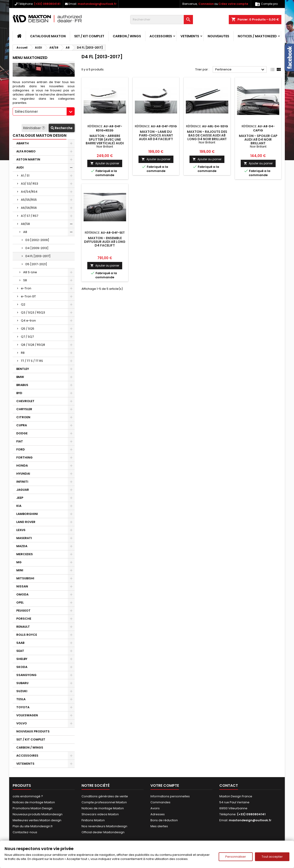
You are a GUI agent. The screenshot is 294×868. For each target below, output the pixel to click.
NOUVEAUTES (218, 36)
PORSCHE (24, 619)
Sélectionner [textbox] (26, 112)
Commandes (160, 802)
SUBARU (22, 683)
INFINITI (22, 482)
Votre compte (165, 785)
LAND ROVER (26, 522)
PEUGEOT (23, 611)
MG (19, 562)
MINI (20, 570)
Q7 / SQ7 (27, 337)
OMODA (22, 594)
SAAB (20, 643)
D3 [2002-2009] (37, 240)
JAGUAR (23, 490)
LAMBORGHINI (27, 514)
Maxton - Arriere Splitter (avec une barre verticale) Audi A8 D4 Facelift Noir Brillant (105, 143)
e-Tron (26, 288)
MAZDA (22, 546)
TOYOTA (23, 707)
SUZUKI (22, 691)
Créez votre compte (233, 4)
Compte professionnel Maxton (104, 802)
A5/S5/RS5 (29, 200)
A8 (25, 232)
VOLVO (22, 723)
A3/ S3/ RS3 (30, 184)
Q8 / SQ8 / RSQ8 (33, 345)
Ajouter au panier (105, 163)
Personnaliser (236, 857)
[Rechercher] (162, 20)
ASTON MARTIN (28, 159)
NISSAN (22, 586)
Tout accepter (272, 857)
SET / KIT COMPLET (89, 36)
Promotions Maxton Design (33, 808)
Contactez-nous (25, 832)
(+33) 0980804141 (47, 4)
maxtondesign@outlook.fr (97, 4)
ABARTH (23, 143)
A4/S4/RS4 (29, 192)
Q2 (23, 304)
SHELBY (22, 659)
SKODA (22, 667)
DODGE (22, 433)
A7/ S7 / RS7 (30, 216)
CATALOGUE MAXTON (48, 36)
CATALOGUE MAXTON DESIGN (40, 135)
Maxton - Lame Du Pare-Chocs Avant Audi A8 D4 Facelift (156, 135)
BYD (19, 393)
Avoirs (155, 808)
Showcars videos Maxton (100, 814)
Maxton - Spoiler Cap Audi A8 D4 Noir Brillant (258, 139)
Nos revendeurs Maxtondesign (104, 826)
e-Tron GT (28, 296)
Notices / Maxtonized (257, 36)
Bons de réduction (164, 820)
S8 (25, 280)
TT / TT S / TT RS (32, 361)
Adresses (158, 814)
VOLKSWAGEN (27, 715)
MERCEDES (25, 554)
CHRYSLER (24, 409)
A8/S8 (25, 224)
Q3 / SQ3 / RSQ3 (33, 312)
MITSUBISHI (25, 578)
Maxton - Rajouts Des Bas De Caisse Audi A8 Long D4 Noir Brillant (207, 135)
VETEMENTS (190, 36)
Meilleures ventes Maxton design (37, 820)
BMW (20, 377)
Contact (229, 785)
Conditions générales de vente (105, 796)
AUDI (20, 167)
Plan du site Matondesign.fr (33, 826)
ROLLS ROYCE (27, 635)
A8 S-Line (30, 272)
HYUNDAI (23, 474)
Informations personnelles (170, 796)
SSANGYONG (26, 675)
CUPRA (22, 425)
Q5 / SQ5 (28, 329)
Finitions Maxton (93, 820)
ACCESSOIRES (161, 36)
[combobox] (44, 111)
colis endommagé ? (28, 796)
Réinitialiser (35, 128)
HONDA (22, 466)
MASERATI (24, 538)
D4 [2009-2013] (37, 248)
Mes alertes (159, 826)
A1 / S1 (25, 176)
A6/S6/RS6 (29, 208)
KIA (19, 506)
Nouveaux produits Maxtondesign (38, 814)
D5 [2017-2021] (36, 264)
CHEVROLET (25, 401)
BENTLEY (23, 369)
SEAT (20, 651)
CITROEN (23, 417)
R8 (23, 353)
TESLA (21, 699)
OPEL (20, 602)
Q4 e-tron (28, 321)
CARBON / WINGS (127, 36)
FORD (21, 449)
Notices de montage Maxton (34, 802)
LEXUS (21, 530)
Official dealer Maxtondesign (103, 832)
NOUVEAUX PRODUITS (33, 731)
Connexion (206, 4)
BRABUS (22, 385)
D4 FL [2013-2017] (38, 256)
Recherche (62, 128)
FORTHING (24, 457)
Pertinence (240, 70)
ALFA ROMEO (26, 151)
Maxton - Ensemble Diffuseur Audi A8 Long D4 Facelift (105, 242)
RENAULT (23, 627)
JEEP (20, 498)
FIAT (20, 441)
